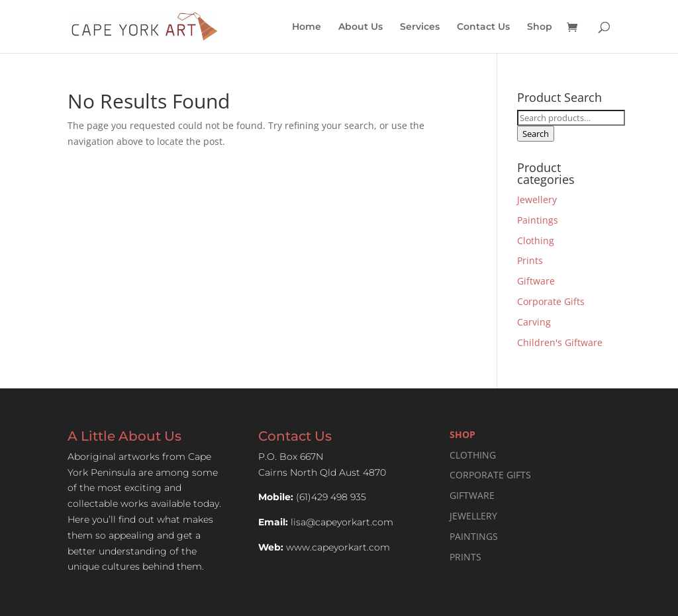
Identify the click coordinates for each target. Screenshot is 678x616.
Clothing (536, 241)
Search (536, 134)
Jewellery (537, 199)
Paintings (538, 220)
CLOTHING (473, 455)
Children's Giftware (560, 342)
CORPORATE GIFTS (490, 475)
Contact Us (483, 27)
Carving (534, 322)
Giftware (536, 281)
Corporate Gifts (551, 301)
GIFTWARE (472, 495)
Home (307, 27)
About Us (361, 27)
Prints (530, 260)
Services (420, 27)
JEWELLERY (473, 516)
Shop (540, 27)
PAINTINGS (474, 536)
